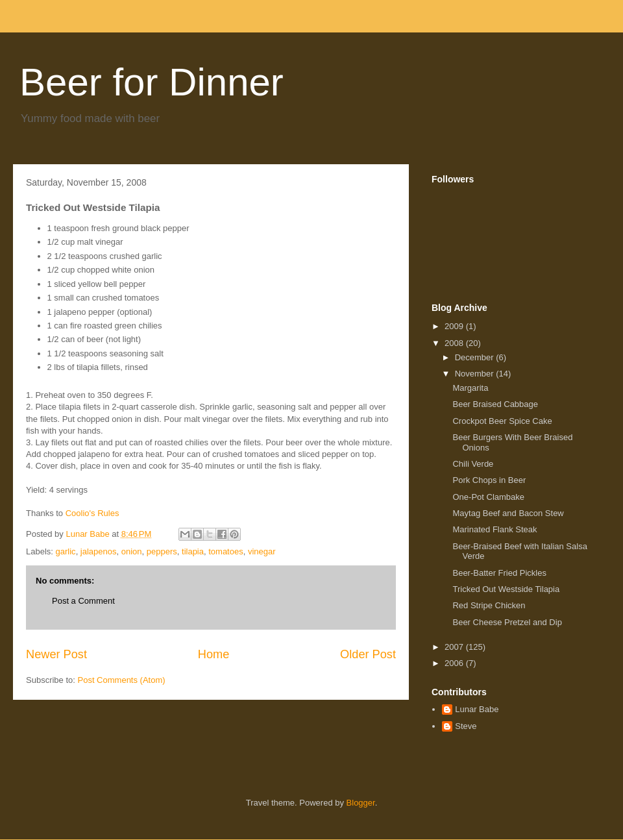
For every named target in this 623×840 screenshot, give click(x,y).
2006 (455, 663)
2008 (455, 343)
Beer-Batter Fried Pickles (499, 573)
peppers (162, 551)
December (476, 357)
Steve (466, 726)
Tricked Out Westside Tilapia (506, 589)
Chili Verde (473, 464)
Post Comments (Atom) (122, 680)
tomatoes (226, 551)
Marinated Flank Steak (495, 529)
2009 (455, 326)
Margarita (470, 388)
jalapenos (99, 551)
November (476, 374)
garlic (66, 551)
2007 (455, 647)
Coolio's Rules (92, 513)
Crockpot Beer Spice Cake (502, 421)
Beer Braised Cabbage (495, 404)
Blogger (361, 803)
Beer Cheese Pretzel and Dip (507, 622)
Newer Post (56, 654)
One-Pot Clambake (488, 497)
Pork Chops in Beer (489, 480)
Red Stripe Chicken (489, 605)
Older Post (368, 654)
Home (214, 654)
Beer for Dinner (152, 82)
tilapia (193, 551)
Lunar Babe (477, 709)
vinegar (262, 551)
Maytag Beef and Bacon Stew (508, 513)
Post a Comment (83, 601)
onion (132, 551)
